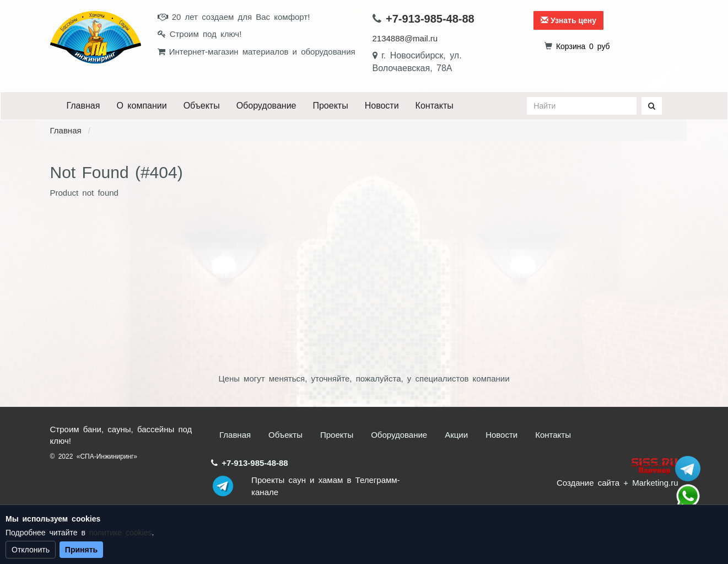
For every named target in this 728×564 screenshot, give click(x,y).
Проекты (330, 106)
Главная (83, 106)
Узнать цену (568, 20)
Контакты (435, 106)
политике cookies (121, 533)
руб (583, 46)
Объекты (202, 106)
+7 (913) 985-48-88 (688, 496)
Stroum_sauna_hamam (688, 469)
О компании (141, 106)
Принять (81, 550)
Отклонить (31, 550)
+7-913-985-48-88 (430, 19)
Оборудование (266, 106)
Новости (382, 106)
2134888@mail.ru (405, 38)
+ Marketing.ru (651, 483)
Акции (456, 435)
